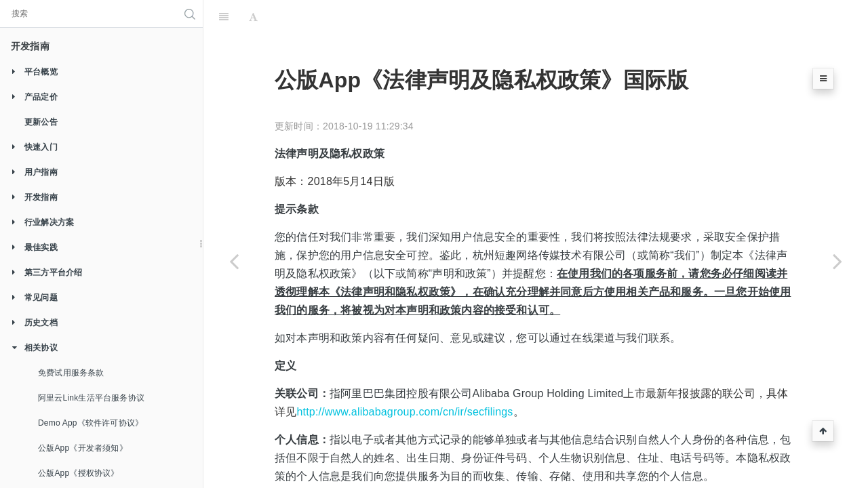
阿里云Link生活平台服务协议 (91, 398)
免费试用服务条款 (71, 373)
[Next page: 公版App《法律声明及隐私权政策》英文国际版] (837, 261)
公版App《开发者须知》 (83, 448)
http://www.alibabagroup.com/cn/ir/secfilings (405, 412)
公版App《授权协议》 (79, 473)
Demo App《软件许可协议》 (91, 423)
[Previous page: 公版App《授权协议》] (234, 261)
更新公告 (41, 122)
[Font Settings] (253, 17)
